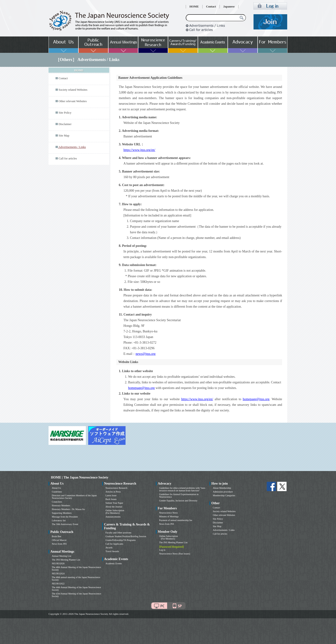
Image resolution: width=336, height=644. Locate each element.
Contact (211, 7)
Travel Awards (112, 551)
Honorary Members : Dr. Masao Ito (68, 509)
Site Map (64, 136)
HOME (194, 7)
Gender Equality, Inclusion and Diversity (178, 501)
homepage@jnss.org (141, 388)
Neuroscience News (168, 513)
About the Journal (114, 507)
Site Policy (65, 113)
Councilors (57, 502)
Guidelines (57, 492)
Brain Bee (56, 536)
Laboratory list (59, 520)
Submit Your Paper (114, 503)
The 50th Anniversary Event (65, 524)
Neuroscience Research (116, 488)
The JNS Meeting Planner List (66, 560)
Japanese (229, 7)
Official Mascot (59, 540)
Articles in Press (113, 492)
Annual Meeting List (61, 556)
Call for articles (68, 158)
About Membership (222, 488)
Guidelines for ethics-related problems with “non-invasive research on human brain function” (182, 489)
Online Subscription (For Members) (115, 512)
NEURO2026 (58, 563)
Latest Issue (111, 495)
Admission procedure (223, 492)
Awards (109, 548)
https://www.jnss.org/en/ (139, 150)
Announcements (113, 517)
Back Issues (111, 499)
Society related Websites (73, 90)
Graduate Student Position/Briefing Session (126, 536)
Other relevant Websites (73, 101)
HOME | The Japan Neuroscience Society (80, 477)
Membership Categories (224, 495)
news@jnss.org (145, 354)
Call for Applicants (114, 544)
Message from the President (65, 517)
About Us (56, 488)
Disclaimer (65, 124)
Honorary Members (61, 505)
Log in (162, 550)
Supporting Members (62, 513)
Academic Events (114, 563)
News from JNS (59, 544)
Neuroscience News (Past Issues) (175, 554)
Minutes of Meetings (169, 516)
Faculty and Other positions (118, 533)
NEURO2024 (58, 574)
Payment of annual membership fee (176, 520)
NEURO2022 (58, 584)
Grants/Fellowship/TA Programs (121, 540)
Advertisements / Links (224, 530)
